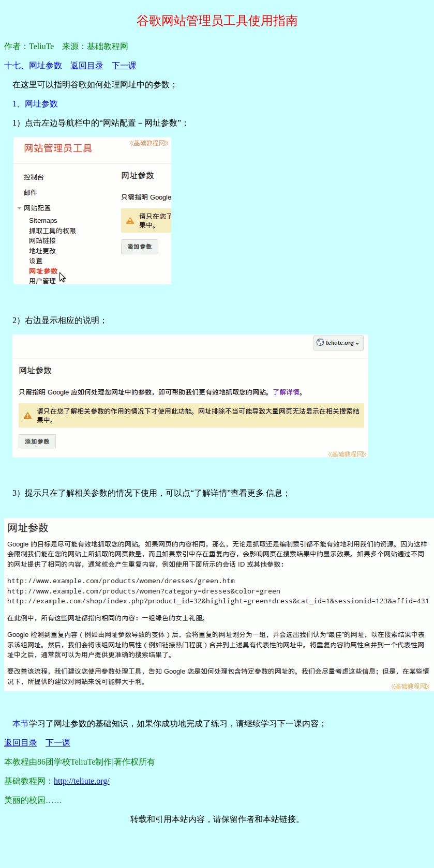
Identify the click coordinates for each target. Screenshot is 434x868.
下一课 (124, 65)
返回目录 (87, 65)
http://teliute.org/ (82, 781)
